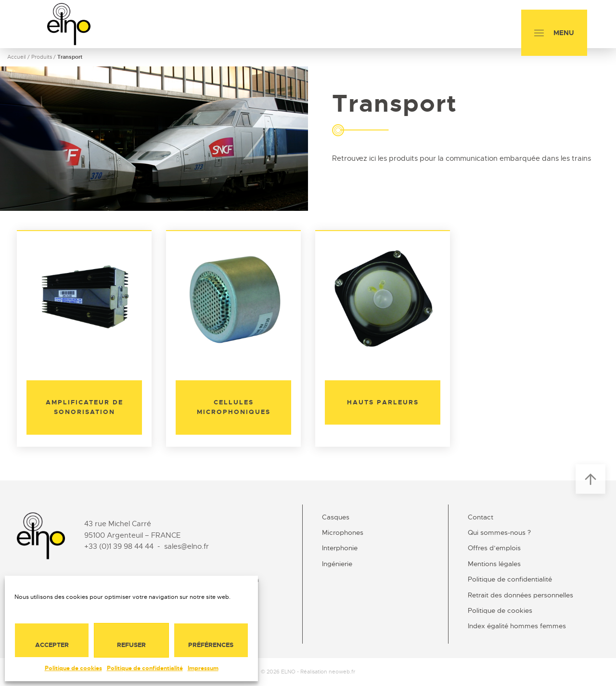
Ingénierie (337, 564)
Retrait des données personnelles (520, 595)
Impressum (203, 668)
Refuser (131, 645)
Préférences (211, 645)
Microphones (343, 532)
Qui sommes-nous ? (499, 532)
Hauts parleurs (383, 402)
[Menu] (554, 33)
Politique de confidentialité (145, 668)
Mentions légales (494, 564)
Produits (42, 57)
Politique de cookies (73, 668)
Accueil (17, 57)
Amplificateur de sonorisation (84, 407)
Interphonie (340, 548)
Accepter (52, 645)
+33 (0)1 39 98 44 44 (119, 546)
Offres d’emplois (494, 548)
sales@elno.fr (186, 546)
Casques (336, 517)
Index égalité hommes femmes (517, 626)
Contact (481, 517)
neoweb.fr (342, 672)
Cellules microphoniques (234, 407)
